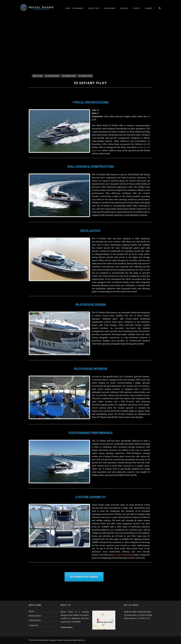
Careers (149, 8)
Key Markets (78, 8)
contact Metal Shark (124, 555)
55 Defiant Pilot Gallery (84, 577)
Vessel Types (94, 8)
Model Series (110, 8)
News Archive (35, 616)
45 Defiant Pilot (85, 76)
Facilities (124, 8)
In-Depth (137, 8)
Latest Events (35, 620)
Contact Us (34, 625)
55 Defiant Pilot (69, 76)
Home (68, 8)
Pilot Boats (38, 76)
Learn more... (67, 627)
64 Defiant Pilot (52, 76)
